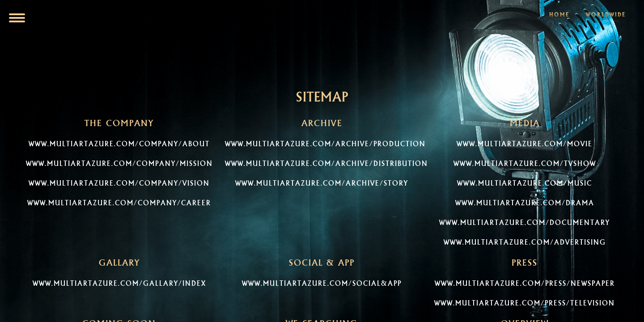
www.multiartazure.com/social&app (322, 283)
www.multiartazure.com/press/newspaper (525, 283)
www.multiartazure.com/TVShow (525, 163)
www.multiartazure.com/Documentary (525, 222)
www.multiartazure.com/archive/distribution (326, 163)
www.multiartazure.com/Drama (525, 203)
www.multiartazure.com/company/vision (119, 183)
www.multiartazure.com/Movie (525, 144)
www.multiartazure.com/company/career (119, 203)
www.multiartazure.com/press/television (525, 303)
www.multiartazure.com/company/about (119, 144)
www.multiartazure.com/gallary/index (119, 283)
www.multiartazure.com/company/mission (119, 163)
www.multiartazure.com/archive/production (325, 144)
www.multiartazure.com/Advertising (525, 242)
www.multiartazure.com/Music (525, 183)
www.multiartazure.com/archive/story (322, 183)
